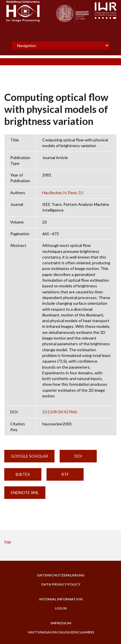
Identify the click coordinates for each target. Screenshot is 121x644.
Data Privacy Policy (61, 584)
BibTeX (23, 474)
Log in (61, 608)
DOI (78, 456)
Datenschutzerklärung (61, 575)
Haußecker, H (54, 193)
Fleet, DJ (76, 193)
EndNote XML (25, 492)
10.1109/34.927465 (60, 412)
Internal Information (61, 599)
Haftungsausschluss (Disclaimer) (61, 632)
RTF (65, 474)
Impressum (61, 623)
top (8, 542)
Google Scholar (29, 456)
